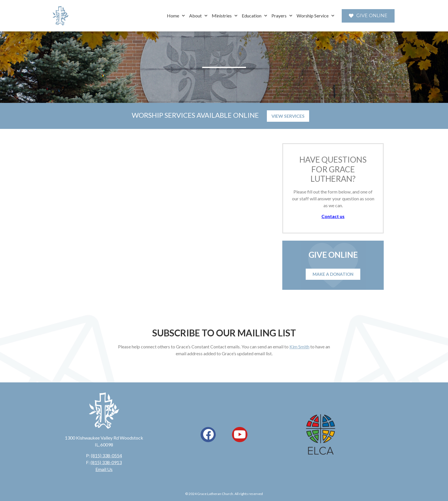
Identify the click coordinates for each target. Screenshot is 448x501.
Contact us (333, 216)
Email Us (104, 469)
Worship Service (315, 16)
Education (254, 16)
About (198, 16)
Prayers (282, 16)
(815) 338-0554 (106, 455)
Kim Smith (299, 347)
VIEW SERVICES (288, 116)
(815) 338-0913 (106, 462)
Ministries (225, 16)
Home (176, 16)
